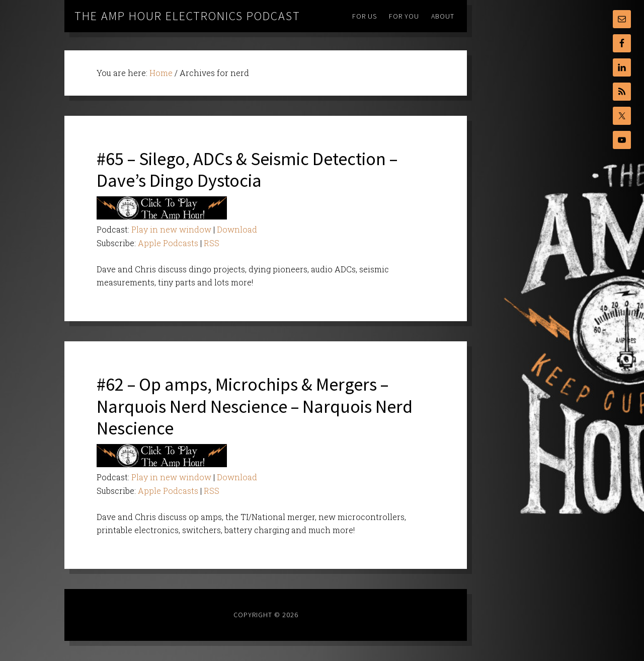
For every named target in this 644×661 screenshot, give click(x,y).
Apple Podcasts (168, 243)
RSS (212, 243)
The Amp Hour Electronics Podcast (187, 16)
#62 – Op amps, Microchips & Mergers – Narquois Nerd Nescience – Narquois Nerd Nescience (255, 406)
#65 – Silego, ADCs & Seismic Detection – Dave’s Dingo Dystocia (247, 170)
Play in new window (171, 229)
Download (237, 229)
